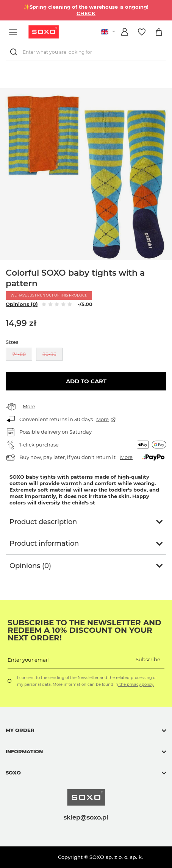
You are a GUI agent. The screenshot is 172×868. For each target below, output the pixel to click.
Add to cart (86, 381)
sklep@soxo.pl (86, 817)
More (29, 406)
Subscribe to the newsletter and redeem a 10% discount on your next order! (84, 630)
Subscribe (148, 659)
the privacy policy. (136, 685)
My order (20, 730)
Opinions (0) (22, 304)
